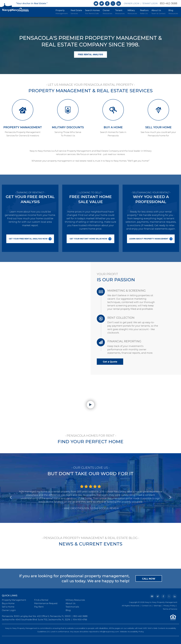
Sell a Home (8, 607)
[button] (11, 488)
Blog (68, 610)
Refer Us (144, 12)
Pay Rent (39, 607)
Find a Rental (41, 600)
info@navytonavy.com (109, 632)
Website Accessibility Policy (132, 632)
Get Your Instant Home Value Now (90, 239)
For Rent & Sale (92, 12)
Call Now (149, 579)
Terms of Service (170, 609)
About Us (70, 603)
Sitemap (157, 606)
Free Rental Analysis (90, 55)
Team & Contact (158, 12)
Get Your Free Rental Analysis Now (30, 239)
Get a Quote (110, 362)
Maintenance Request (46, 603)
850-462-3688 (169, 3)
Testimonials (72, 607)
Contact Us (146, 606)
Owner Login (131, 3)
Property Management (14, 600)
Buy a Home (8, 603)
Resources (107, 12)
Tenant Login (150, 3)
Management (62, 12)
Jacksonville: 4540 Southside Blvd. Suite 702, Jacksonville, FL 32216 (36, 620)
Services (76, 12)
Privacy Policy (169, 606)
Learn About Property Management (151, 239)
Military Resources (75, 600)
